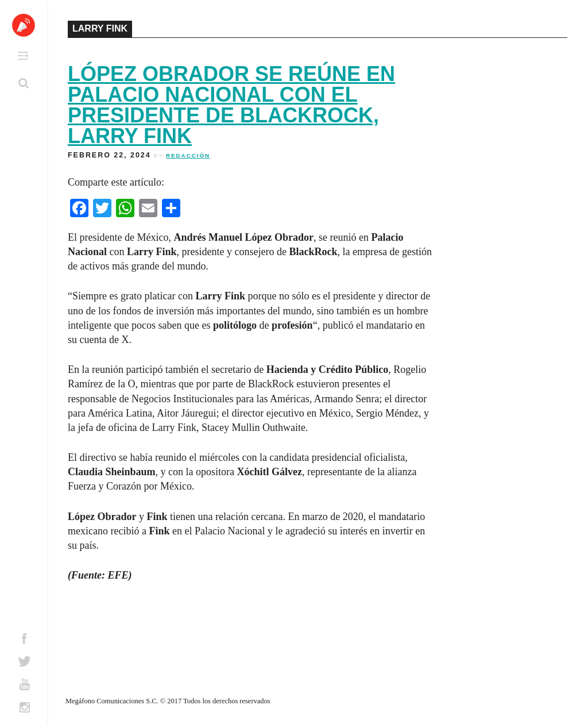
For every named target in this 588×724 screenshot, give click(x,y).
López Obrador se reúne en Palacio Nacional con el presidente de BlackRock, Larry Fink (231, 105)
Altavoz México (24, 25)
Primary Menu (23, 56)
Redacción (188, 155)
